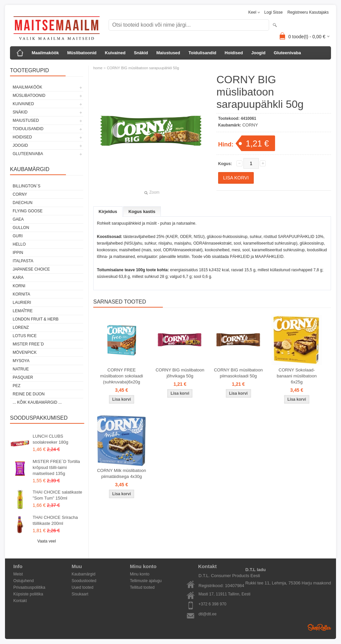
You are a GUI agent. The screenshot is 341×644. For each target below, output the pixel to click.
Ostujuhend (23, 581)
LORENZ (21, 327)
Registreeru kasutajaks (308, 12)
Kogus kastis (142, 212)
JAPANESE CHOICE (31, 269)
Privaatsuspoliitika (29, 587)
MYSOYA (21, 361)
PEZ (16, 386)
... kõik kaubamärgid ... (37, 402)
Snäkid (141, 53)
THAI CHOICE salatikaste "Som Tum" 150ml (57, 495)
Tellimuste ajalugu (146, 581)
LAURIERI (22, 303)
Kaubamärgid (83, 574)
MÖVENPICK (25, 352)
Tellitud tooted (142, 587)
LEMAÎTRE (23, 311)
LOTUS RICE (25, 336)
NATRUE (21, 369)
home (98, 68)
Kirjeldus (108, 212)
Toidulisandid (202, 53)
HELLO (19, 244)
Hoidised (234, 53)
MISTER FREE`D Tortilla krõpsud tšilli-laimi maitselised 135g (56, 467)
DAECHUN (22, 203)
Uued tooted (82, 587)
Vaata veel (47, 541)
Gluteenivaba (287, 53)
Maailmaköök (45, 53)
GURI (18, 236)
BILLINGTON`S (26, 186)
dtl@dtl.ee (207, 614)
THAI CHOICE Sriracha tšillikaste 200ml (55, 520)
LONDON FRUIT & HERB (36, 319)
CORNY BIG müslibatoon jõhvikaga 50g (180, 373)
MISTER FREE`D (28, 344)
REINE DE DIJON (29, 394)
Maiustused (169, 53)
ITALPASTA (23, 261)
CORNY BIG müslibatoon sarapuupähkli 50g (143, 68)
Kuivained (115, 53)
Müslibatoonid (82, 53)
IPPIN (18, 253)
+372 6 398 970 (212, 604)
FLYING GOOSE (28, 211)
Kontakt (20, 601)
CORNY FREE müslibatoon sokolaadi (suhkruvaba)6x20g (122, 376)
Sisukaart (80, 594)
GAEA (18, 219)
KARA (18, 278)
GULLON (21, 228)
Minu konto (140, 574)
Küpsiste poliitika (28, 594)
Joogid (258, 53)
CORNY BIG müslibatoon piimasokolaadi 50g (238, 373)
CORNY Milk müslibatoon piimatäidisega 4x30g (121, 473)
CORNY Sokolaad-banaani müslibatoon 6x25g (297, 376)
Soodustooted (84, 581)
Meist (18, 574)
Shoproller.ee (319, 627)
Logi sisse (274, 12)
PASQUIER (23, 377)
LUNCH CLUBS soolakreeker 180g (50, 439)
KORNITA (21, 294)
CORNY (20, 194)
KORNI (19, 286)
